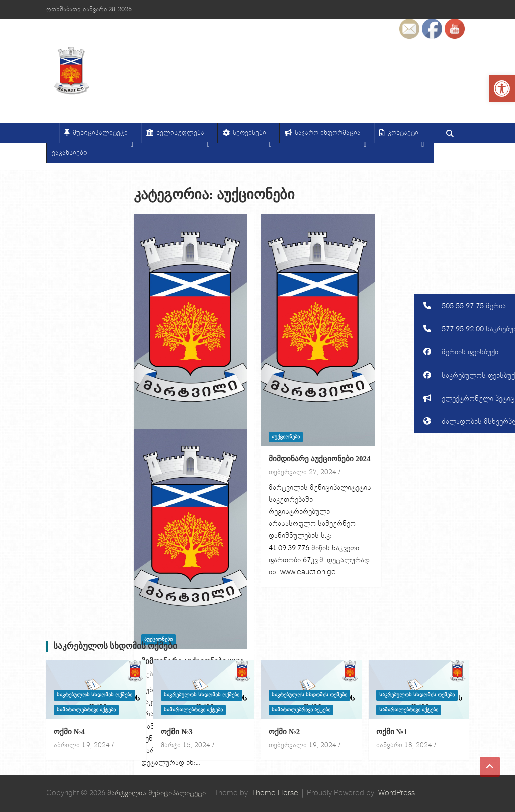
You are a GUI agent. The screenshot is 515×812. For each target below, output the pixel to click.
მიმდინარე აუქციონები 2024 (320, 459)
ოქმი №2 (284, 732)
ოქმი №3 (177, 732)
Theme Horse (275, 793)
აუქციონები (286, 437)
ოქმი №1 (392, 732)
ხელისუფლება (183, 136)
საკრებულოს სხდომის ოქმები (115, 646)
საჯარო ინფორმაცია (330, 136)
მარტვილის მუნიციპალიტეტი (156, 793)
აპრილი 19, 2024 (82, 745)
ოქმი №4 (69, 732)
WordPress (397, 793)
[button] (465, 306)
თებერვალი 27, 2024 (303, 472)
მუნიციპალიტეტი (103, 136)
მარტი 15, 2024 (186, 745)
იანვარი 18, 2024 (404, 745)
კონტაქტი (406, 136)
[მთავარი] (53, 133)
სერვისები (252, 136)
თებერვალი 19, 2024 (303, 745)
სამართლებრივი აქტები (86, 710)
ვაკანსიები (69, 153)
